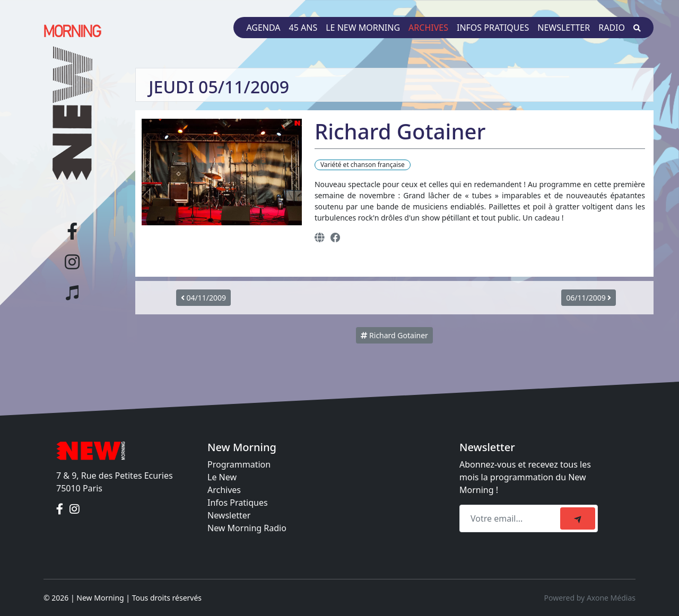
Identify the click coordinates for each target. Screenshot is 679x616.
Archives (428, 28)
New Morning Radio (247, 528)
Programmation (239, 464)
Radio (612, 28)
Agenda (263, 28)
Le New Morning (363, 28)
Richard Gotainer (394, 335)
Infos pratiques (493, 28)
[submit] (578, 518)
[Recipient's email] (511, 518)
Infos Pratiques (238, 503)
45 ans (303, 28)
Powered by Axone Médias (590, 598)
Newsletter (564, 28)
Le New (222, 477)
